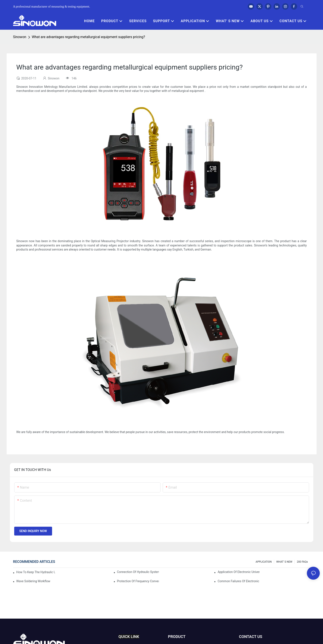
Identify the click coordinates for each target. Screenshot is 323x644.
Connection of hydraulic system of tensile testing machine (138, 572)
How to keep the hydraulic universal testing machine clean (36, 572)
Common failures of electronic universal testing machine (239, 581)
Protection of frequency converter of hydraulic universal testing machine (138, 581)
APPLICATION (264, 562)
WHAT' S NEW (284, 562)
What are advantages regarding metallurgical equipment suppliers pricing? (88, 37)
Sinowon (20, 37)
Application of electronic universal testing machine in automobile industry (239, 572)
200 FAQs (302, 562)
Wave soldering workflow (33, 581)
